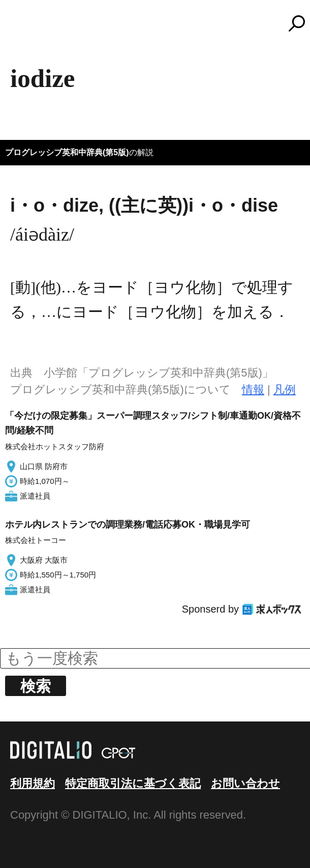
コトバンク (160, 23)
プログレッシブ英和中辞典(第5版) (67, 152)
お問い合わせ (245, 783)
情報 (253, 389)
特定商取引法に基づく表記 (133, 783)
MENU (25, 28)
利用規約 (33, 783)
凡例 (285, 389)
